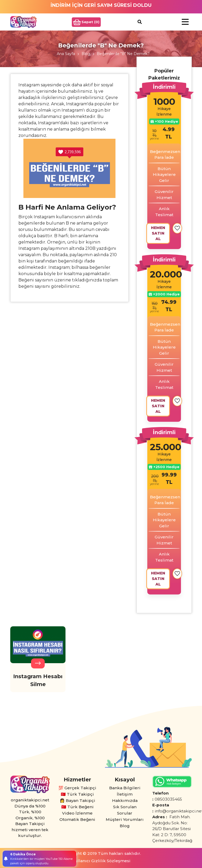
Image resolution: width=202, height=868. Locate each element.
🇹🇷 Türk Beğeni (77, 807)
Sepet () (86, 22)
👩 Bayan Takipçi (77, 800)
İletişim (125, 794)
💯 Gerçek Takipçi (77, 788)
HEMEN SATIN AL (158, 233)
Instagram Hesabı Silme (38, 680)
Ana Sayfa (66, 54)
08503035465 (168, 799)
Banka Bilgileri (125, 788)
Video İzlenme (77, 813)
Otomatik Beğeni (77, 819)
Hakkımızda (125, 800)
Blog (86, 54)
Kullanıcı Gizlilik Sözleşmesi (101, 861)
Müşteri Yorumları (125, 819)
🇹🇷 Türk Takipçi (77, 794)
